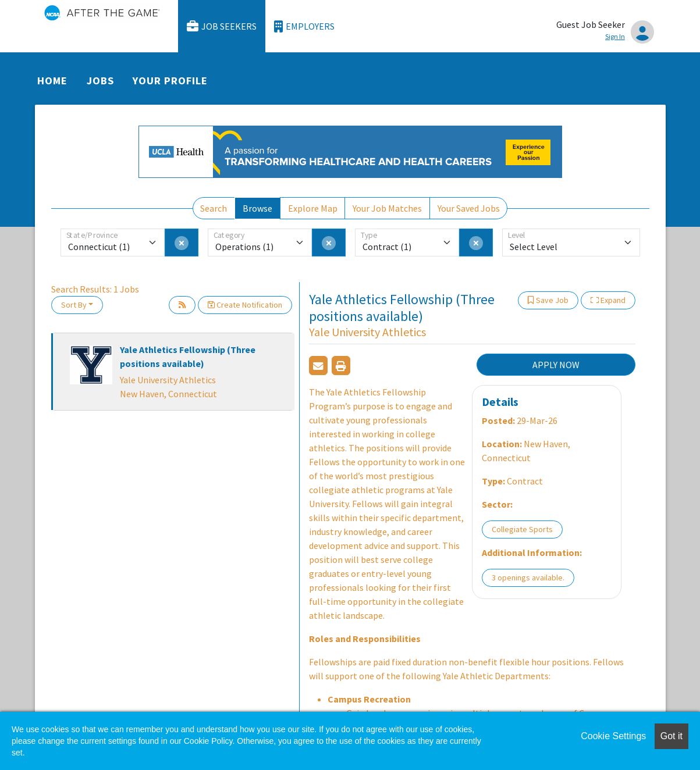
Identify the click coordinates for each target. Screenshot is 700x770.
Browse (257, 208)
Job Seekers (222, 26)
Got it (671, 736)
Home (52, 81)
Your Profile (170, 81)
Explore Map (313, 208)
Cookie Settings (613, 736)
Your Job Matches (387, 208)
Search (214, 208)
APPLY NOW (556, 365)
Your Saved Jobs (469, 208)
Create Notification (245, 305)
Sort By (74, 305)
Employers (304, 26)
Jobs (100, 81)
